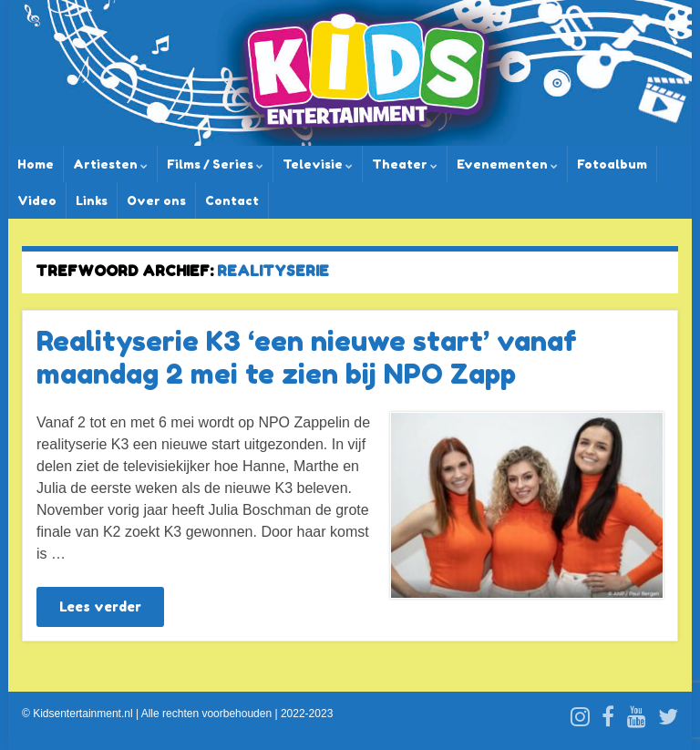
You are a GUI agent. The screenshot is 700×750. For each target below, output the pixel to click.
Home (36, 164)
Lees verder (100, 606)
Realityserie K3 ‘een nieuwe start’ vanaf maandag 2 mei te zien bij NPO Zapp (307, 357)
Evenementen (507, 164)
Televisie (318, 164)
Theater (405, 164)
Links (92, 200)
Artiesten (110, 164)
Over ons (156, 200)
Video (37, 200)
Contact (232, 200)
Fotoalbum (612, 164)
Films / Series (215, 164)
